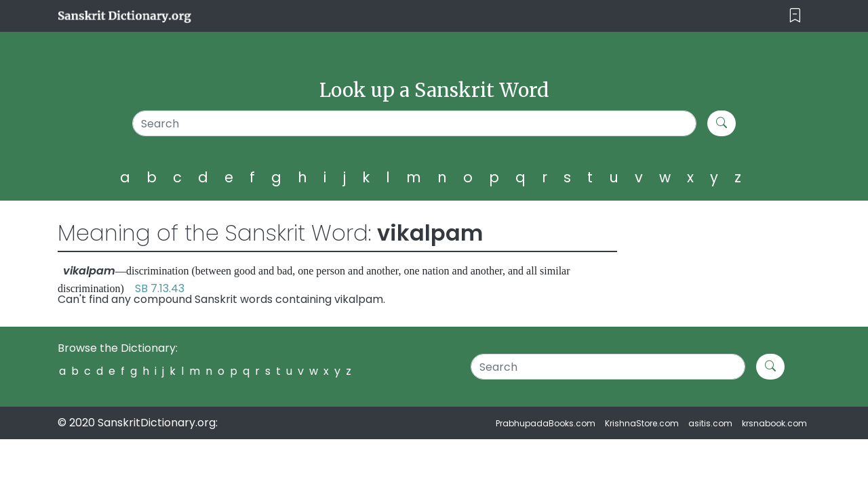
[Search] (415, 123)
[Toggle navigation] (795, 16)
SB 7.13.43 (160, 288)
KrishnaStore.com (642, 423)
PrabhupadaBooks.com (546, 423)
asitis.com (710, 423)
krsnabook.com (774, 423)
